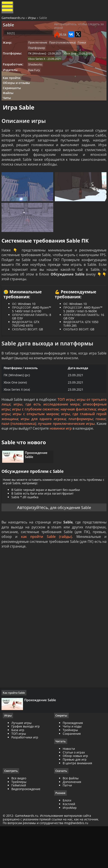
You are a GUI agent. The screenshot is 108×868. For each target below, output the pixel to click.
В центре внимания (77, 803)
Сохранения (72, 773)
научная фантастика (87, 434)
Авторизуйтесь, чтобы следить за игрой (77, 30)
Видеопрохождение (27, 829)
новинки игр (90, 453)
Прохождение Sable (38, 486)
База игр (19, 770)
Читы (9, 111)
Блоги (67, 841)
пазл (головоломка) (35, 448)
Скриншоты (14, 99)
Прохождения (73, 762)
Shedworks (37, 73)
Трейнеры (70, 770)
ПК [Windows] (39, 61)
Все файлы (71, 818)
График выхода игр (27, 766)
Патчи (67, 825)
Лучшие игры (23, 762)
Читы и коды (72, 766)
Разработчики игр (26, 777)
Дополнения (72, 822)
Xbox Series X (39, 67)
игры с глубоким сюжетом (40, 434)
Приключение (40, 49)
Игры (33, 20)
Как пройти (13, 87)
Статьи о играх (74, 792)
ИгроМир (70, 848)
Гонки (86, 49)
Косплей (69, 844)
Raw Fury (36, 79)
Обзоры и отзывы (18, 93)
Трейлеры (20, 822)
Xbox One (73, 61)
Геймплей (20, 825)
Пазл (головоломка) (66, 49)
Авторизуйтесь (30, 543)
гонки (7, 448)
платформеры (93, 443)
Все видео (20, 818)
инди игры (12, 438)
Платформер (39, 55)
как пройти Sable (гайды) (46, 574)
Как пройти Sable (15, 731)
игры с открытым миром (47, 438)
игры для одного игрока (56, 443)
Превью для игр (75, 799)
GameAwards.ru (14, 20)
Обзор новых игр (75, 796)
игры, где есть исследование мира (46, 429)
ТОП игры (66, 424)
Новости (69, 788)
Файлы (10, 105)
